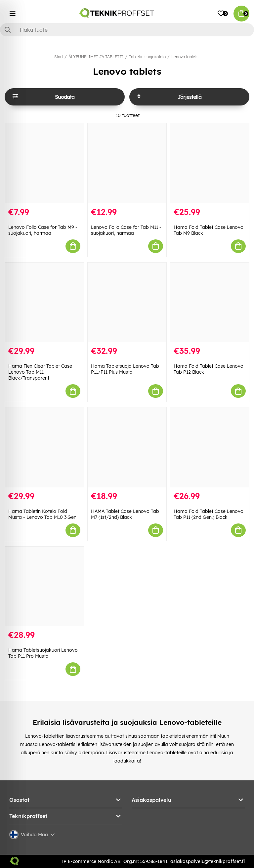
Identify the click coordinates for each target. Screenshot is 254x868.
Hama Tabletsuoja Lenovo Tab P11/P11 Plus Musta (125, 369)
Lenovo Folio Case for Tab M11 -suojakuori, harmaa (126, 230)
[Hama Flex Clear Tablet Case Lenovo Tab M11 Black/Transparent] (44, 303)
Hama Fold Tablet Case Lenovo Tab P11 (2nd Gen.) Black (209, 514)
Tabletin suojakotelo (147, 57)
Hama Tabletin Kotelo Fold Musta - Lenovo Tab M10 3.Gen (42, 514)
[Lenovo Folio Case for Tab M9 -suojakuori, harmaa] (44, 163)
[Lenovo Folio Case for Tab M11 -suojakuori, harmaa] (127, 163)
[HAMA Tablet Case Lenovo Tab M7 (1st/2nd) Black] (127, 447)
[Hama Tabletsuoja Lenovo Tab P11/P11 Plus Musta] (127, 303)
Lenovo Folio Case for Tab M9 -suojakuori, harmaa (43, 230)
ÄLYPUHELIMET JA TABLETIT (96, 57)
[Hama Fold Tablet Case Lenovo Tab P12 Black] (210, 303)
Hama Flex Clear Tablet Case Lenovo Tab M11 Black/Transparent (40, 372)
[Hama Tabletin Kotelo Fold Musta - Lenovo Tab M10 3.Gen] (44, 447)
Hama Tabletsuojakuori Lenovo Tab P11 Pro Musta (43, 653)
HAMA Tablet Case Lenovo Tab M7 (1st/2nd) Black (125, 514)
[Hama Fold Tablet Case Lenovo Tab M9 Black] (210, 163)
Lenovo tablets (185, 57)
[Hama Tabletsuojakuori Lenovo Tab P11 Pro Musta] (44, 587)
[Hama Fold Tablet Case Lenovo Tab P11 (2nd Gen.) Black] (210, 447)
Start (59, 57)
